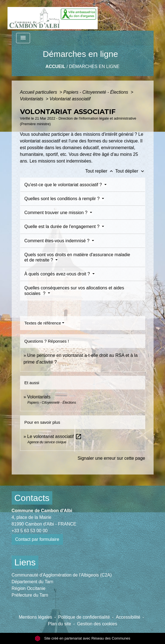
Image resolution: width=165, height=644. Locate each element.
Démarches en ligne (94, 66)
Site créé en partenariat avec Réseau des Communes (82, 638)
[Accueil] (53, 15)
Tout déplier (130, 171)
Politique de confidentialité (84, 617)
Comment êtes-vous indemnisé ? (58, 241)
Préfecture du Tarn (30, 595)
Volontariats (32, 99)
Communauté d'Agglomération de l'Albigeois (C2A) (62, 575)
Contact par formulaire (37, 539)
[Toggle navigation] (23, 38)
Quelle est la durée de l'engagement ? (63, 227)
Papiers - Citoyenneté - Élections (96, 92)
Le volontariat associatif (55, 436)
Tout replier (100, 171)
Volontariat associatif (70, 99)
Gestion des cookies (97, 624)
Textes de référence (43, 323)
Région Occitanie (29, 588)
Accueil (56, 66)
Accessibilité (128, 617)
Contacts (32, 498)
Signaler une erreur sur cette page (111, 458)
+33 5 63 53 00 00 (30, 531)
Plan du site (60, 624)
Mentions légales (36, 617)
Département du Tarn (33, 582)
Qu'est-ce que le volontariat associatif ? (64, 185)
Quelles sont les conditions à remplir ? (63, 199)
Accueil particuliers (39, 92)
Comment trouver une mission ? (57, 213)
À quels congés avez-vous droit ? (58, 274)
